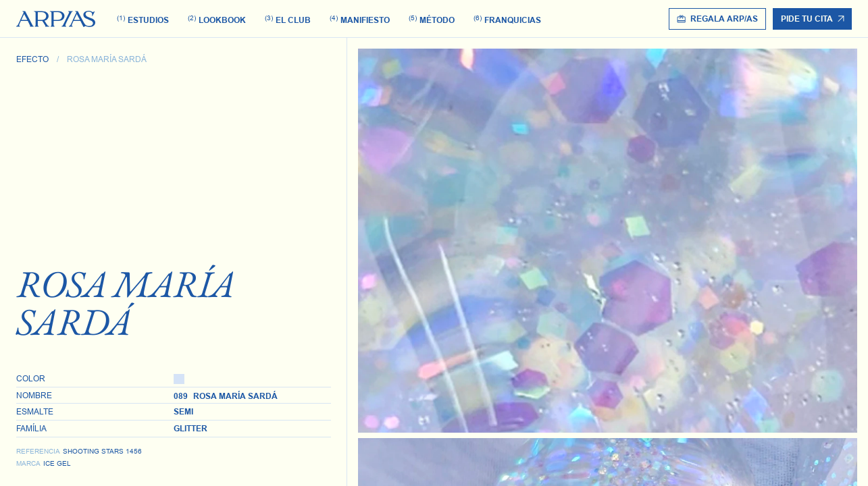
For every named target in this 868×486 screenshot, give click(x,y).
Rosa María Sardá (107, 59)
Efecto (32, 59)
